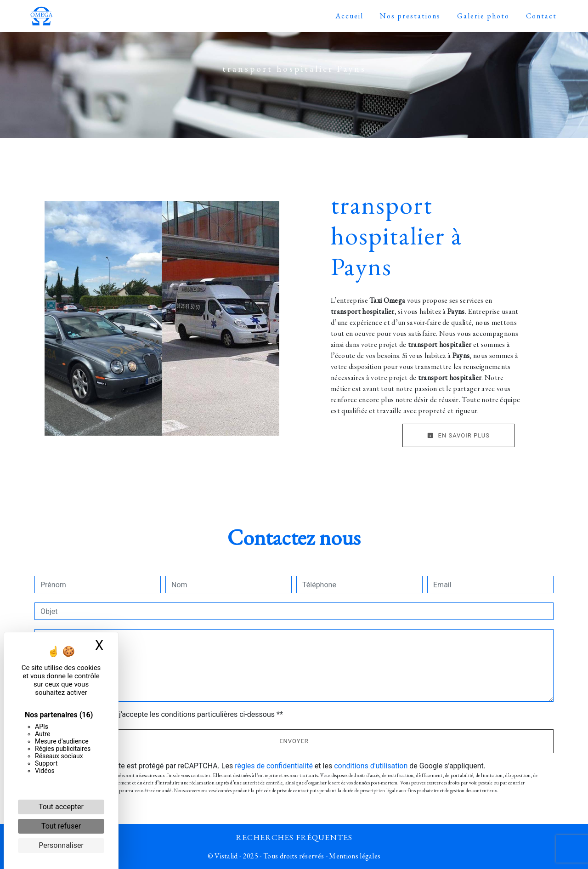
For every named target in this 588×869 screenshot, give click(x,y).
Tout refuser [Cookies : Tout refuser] (61, 826)
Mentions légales (354, 856)
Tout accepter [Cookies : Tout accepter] (61, 807)
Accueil (349, 16)
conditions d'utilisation (371, 766)
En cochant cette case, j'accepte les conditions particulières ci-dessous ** (163, 714)
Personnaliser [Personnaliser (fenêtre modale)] (61, 845)
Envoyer (294, 741)
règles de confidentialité (274, 766)
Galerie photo (483, 16)
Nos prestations (410, 16)
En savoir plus (458, 435)
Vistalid (226, 856)
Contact (541, 16)
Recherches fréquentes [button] (294, 837)
